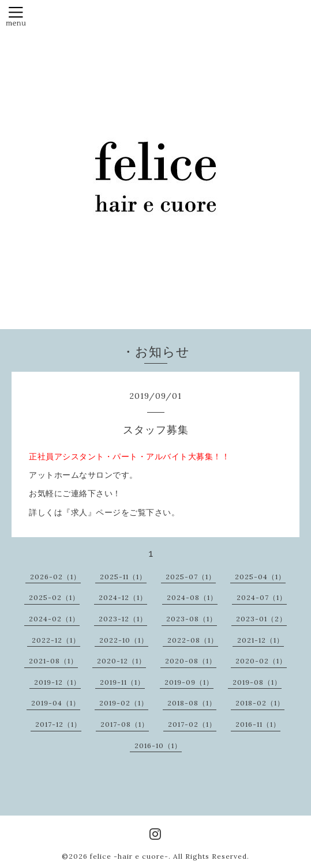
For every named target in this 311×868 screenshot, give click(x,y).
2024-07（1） (262, 597)
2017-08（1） (125, 724)
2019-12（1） (57, 682)
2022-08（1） (193, 640)
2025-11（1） (123, 577)
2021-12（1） (261, 640)
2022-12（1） (56, 640)
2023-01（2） (261, 619)
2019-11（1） (122, 682)
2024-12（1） (123, 597)
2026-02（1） (55, 577)
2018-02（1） (260, 703)
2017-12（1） (58, 724)
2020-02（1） (261, 661)
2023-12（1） (123, 619)
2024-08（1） (192, 597)
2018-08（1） (192, 703)
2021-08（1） (53, 661)
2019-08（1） (257, 682)
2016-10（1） (158, 746)
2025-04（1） (260, 577)
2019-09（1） (189, 682)
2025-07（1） (191, 577)
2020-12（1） (121, 661)
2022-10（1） (124, 640)
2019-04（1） (56, 703)
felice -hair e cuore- (129, 856)
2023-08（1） (192, 619)
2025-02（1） (54, 597)
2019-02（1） (124, 703)
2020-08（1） (191, 661)
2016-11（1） (258, 724)
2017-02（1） (192, 724)
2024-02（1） (54, 619)
